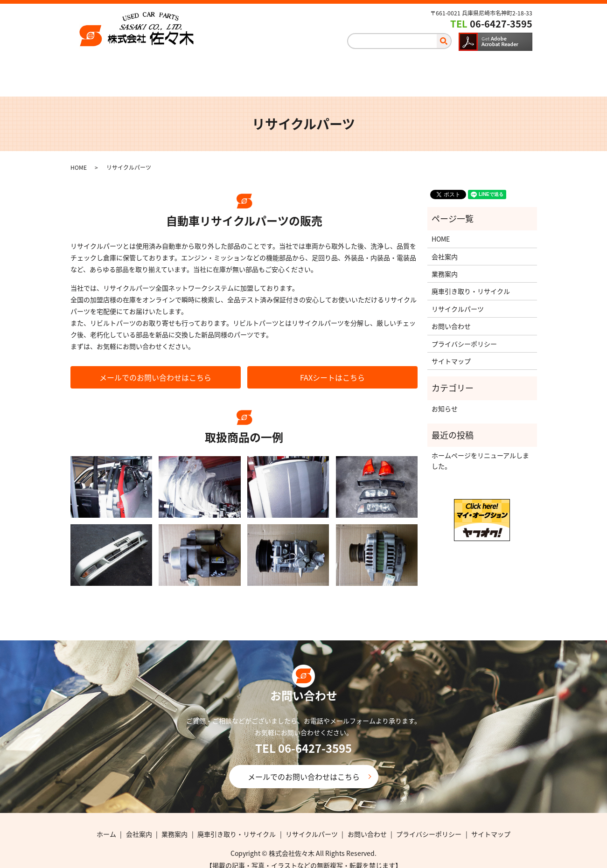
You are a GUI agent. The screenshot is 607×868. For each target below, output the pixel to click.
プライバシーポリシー (464, 334)
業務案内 (224, 68)
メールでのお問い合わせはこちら (155, 368)
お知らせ (445, 399)
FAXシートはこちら (332, 368)
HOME (79, 158)
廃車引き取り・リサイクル (311, 68)
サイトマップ (451, 352)
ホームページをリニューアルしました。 (480, 451)
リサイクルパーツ (411, 68)
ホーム (107, 68)
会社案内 (164, 68)
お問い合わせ (490, 68)
